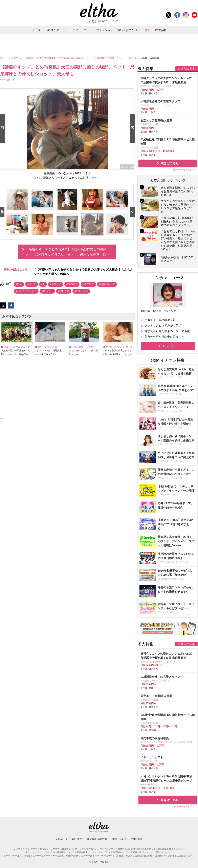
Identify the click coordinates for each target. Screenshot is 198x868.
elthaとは (62, 839)
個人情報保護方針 (97, 839)
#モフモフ (88, 284)
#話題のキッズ (107, 284)
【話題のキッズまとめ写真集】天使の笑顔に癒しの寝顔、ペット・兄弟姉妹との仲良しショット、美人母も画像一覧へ (69, 252)
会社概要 (77, 839)
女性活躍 (160, 30)
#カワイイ (56, 284)
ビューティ (71, 30)
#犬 (43, 284)
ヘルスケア (52, 30)
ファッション (105, 30)
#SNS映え (72, 284)
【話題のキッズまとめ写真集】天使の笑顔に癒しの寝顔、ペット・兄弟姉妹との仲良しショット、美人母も (81, 58)
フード (88, 30)
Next (133, 128)
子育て (146, 30)
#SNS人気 (64, 291)
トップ (36, 30)
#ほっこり (47, 291)
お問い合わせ (119, 839)
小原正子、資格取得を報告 (161, 320)
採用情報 (137, 839)
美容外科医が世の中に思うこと (164, 337)
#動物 (19, 284)
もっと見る (170, 346)
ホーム (4, 58)
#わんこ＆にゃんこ (26, 291)
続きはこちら (170, 163)
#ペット (32, 284)
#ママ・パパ (81, 291)
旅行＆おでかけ (127, 30)
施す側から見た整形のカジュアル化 (167, 331)
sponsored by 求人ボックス (186, 170)
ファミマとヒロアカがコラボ (163, 325)
